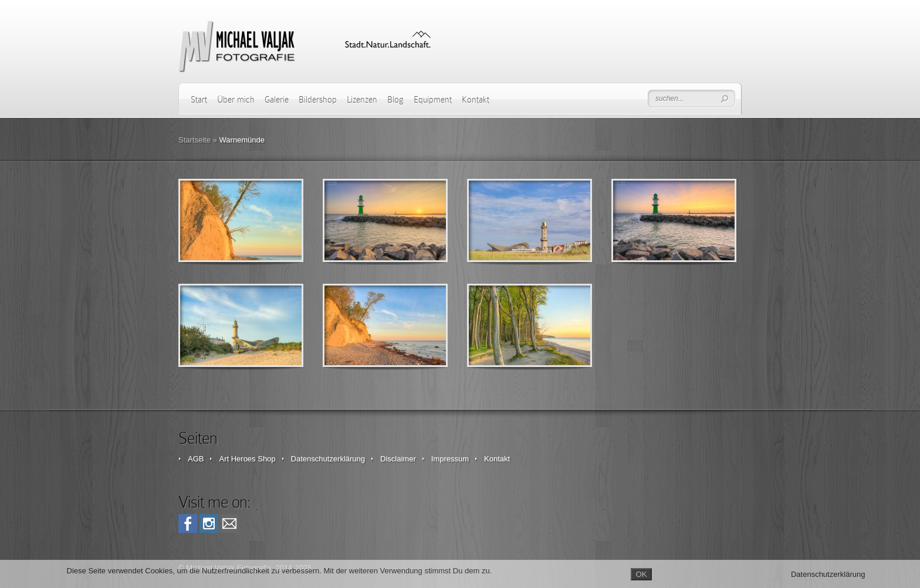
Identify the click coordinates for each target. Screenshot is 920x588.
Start (199, 100)
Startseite (195, 140)
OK (641, 574)
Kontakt (476, 100)
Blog (395, 100)
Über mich (236, 100)
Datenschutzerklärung (328, 459)
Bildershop (318, 100)
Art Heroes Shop (247, 459)
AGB (196, 459)
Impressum (450, 459)
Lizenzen (362, 100)
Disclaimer (398, 459)
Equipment (433, 100)
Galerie (277, 100)
